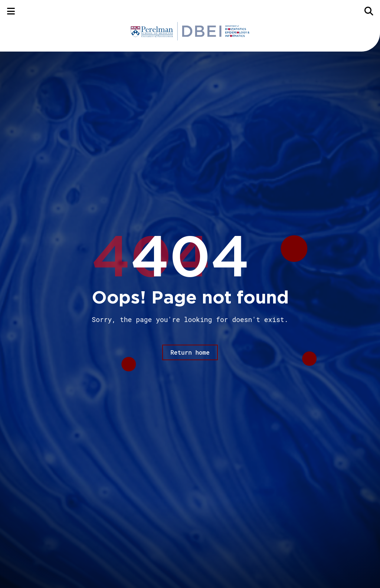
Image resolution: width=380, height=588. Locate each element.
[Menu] (11, 11)
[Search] (369, 11)
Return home (190, 352)
